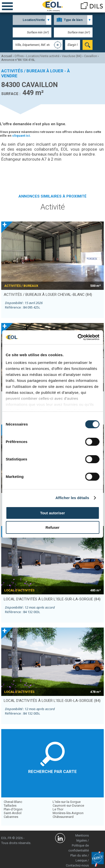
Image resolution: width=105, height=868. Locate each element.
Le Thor (58, 809)
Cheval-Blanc (13, 802)
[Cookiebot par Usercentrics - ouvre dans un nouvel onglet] (77, 337)
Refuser (53, 527)
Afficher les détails (72, 498)
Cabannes (11, 817)
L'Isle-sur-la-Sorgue (67, 802)
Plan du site (79, 855)
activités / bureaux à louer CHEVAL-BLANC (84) (48, 295)
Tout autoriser (53, 513)
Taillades (10, 806)
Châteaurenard (63, 817)
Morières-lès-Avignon (68, 813)
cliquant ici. (22, 136)
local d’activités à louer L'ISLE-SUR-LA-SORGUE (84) (52, 599)
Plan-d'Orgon (13, 809)
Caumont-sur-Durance (68, 806)
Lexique (81, 860)
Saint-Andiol (13, 813)
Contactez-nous (77, 865)
